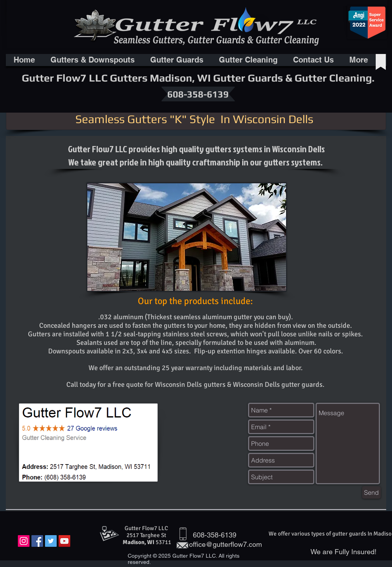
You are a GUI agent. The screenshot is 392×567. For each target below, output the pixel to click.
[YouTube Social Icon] (64, 541)
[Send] (371, 492)
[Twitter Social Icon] (51, 541)
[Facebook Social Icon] (37, 541)
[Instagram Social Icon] (24, 541)
